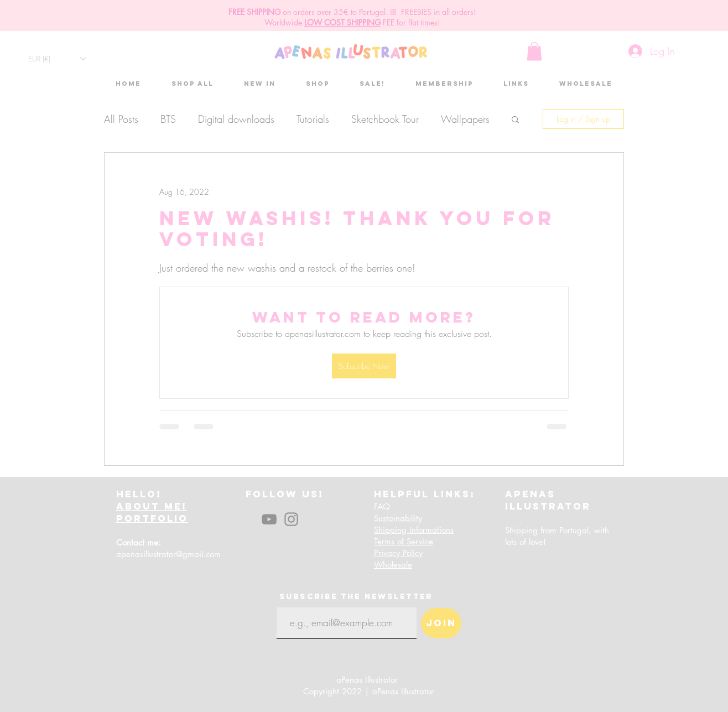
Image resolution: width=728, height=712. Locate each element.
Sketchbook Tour (385, 119)
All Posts (121, 119)
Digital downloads (236, 119)
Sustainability (398, 518)
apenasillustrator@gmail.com (168, 554)
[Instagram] (291, 519)
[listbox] (57, 58)
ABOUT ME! (152, 506)
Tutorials (313, 119)
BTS (168, 119)
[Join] (441, 623)
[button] (57, 58)
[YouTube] (269, 519)
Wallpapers (465, 119)
